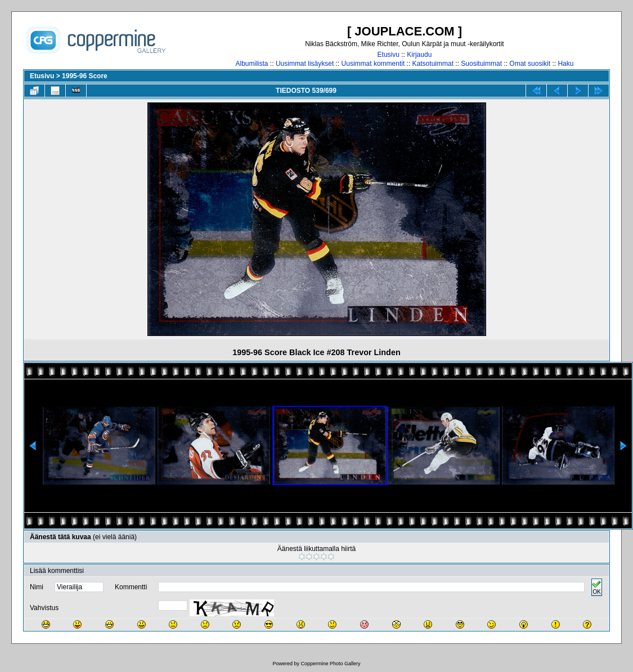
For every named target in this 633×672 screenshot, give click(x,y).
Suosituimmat (481, 64)
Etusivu (389, 55)
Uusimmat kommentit (373, 64)
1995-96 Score (85, 76)
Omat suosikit (530, 64)
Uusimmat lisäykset (305, 64)
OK (596, 587)
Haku (565, 64)
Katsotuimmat (433, 64)
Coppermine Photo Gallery (330, 664)
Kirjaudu (419, 55)
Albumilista (252, 64)
